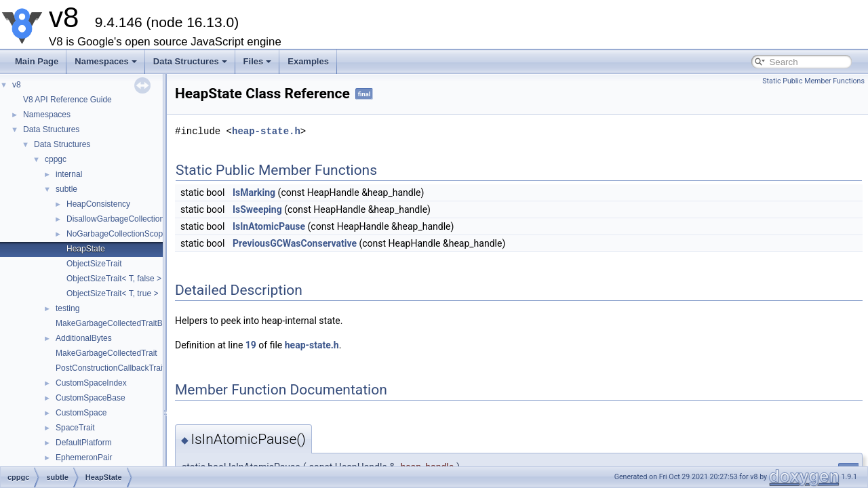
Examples (308, 61)
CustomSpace (81, 413)
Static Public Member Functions (813, 81)
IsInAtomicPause (269, 226)
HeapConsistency (98, 204)
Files (258, 61)
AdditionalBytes (84, 338)
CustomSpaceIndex (91, 383)
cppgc (56, 159)
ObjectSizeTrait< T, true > (112, 293)
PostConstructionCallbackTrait (110, 368)
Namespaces (106, 61)
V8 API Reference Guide (67, 100)
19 (251, 345)
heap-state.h (266, 131)
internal (69, 174)
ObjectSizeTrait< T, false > (114, 279)
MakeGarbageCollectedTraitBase (116, 323)
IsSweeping (257, 209)
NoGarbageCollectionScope (117, 234)
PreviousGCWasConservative (295, 243)
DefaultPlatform (84, 443)
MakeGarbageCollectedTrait (106, 353)
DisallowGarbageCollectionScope (127, 219)
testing (67, 308)
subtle (66, 189)
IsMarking (254, 192)
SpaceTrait (75, 428)
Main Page (37, 61)
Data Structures (190, 61)
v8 (17, 85)
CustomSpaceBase (91, 398)
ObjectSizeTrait (94, 264)
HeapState (86, 249)
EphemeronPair (84, 457)
